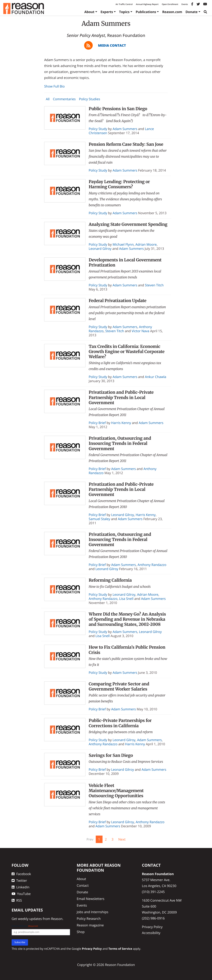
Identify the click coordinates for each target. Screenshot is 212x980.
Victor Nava (140, 331)
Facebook (21, 874)
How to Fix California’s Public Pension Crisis (127, 650)
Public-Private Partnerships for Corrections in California (120, 723)
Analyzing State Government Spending (128, 224)
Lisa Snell (126, 599)
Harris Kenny (121, 423)
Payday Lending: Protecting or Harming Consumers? (119, 184)
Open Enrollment (170, 4)
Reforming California (110, 580)
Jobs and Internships (92, 912)
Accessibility (151, 933)
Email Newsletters (91, 899)
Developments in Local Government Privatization (125, 262)
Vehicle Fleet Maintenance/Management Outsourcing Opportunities (116, 791)
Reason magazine (90, 925)
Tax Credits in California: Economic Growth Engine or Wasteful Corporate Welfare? (127, 352)
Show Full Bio (54, 86)
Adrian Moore (146, 244)
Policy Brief (97, 423)
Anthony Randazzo (152, 565)
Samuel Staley (100, 519)
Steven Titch (154, 285)
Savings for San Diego (111, 755)
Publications (146, 12)
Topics (124, 12)
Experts (107, 12)
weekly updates (30, 919)
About (89, 12)
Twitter (19, 880)
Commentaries (64, 99)
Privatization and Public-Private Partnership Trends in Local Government (121, 397)
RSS (17, 900)
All (48, 99)
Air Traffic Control (124, 4)
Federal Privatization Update (118, 301)
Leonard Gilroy (100, 249)
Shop (81, 932)
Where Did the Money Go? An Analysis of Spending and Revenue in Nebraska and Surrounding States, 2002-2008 (127, 619)
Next (122, 839)
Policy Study (98, 129)
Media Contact (112, 45)
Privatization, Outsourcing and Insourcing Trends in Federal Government (120, 443)
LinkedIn (21, 887)
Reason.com (172, 12)
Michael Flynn (123, 244)
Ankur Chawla (156, 377)
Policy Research (89, 919)
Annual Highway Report (147, 4)
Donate (192, 12)
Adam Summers (125, 129)
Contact (83, 885)
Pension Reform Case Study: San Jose (126, 144)
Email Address (25, 926)
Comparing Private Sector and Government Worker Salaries (119, 686)
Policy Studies (90, 99)
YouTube (21, 894)
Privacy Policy (152, 927)
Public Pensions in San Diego (118, 109)
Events (185, 4)
